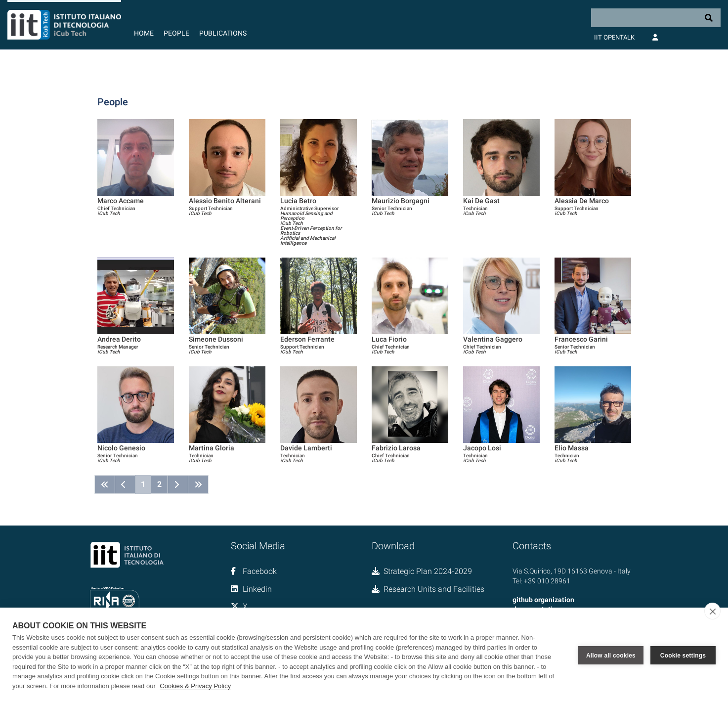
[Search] (656, 18)
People (176, 33)
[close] (712, 611)
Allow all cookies (611, 656)
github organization (543, 600)
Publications (223, 33)
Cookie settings (683, 656)
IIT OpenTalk (614, 37)
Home (144, 33)
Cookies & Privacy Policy (195, 686)
